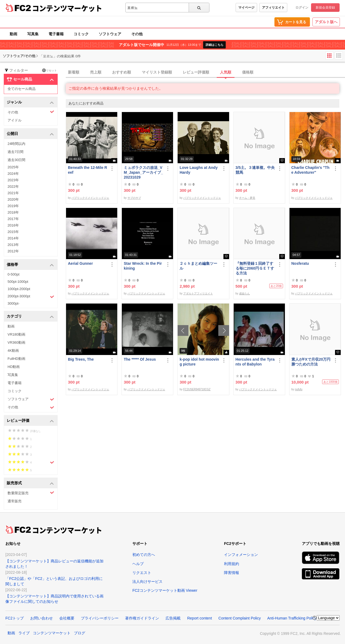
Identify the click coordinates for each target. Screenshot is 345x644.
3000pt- (13, 303)
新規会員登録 (325, 8)
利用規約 (232, 564)
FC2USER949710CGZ (197, 389)
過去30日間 (16, 160)
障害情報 (232, 573)
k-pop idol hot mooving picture (199, 362)
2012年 (13, 251)
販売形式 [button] (30, 483)
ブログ (80, 633)
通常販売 (15, 501)
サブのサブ (134, 198)
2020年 (13, 199)
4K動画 (13, 351)
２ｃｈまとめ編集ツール (198, 266)
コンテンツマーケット (67, 8)
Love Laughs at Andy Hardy (199, 170)
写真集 (33, 34)
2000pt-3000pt (31, 297)
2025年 (13, 167)
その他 (137, 34)
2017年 (13, 219)
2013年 (13, 245)
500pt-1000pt (18, 282)
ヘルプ (138, 564)
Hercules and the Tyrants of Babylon (255, 362)
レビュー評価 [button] (30, 421)
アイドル (15, 120)
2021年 (13, 193)
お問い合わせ (42, 618)
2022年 (13, 187)
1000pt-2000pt (19, 289)
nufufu (299, 389)
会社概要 (67, 618)
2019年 (13, 206)
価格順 (248, 72)
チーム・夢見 (247, 198)
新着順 (74, 72)
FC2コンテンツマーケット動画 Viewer (165, 590)
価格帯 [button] (30, 265)
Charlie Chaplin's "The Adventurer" (310, 170)
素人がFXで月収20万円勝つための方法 (311, 362)
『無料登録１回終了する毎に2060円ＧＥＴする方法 (255, 268)
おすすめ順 (122, 72)
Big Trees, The (81, 359)
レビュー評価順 (196, 72)
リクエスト (142, 573)
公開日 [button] (30, 134)
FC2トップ (15, 618)
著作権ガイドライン (142, 618)
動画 (13, 34)
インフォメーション (241, 555)
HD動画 (14, 367)
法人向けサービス (147, 582)
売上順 (96, 72)
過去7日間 (15, 152)
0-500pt (13, 274)
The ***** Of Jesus (140, 359)
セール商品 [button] (30, 79)
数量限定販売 (31, 493)
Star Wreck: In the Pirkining (143, 266)
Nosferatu (300, 263)
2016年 (13, 225)
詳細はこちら (215, 45)
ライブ (24, 633)
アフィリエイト (273, 8)
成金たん (244, 293)
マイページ (246, 8)
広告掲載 (173, 618)
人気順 (226, 72)
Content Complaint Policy (239, 618)
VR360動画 (16, 342)
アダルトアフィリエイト (198, 293)
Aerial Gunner (80, 263)
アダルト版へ (326, 22)
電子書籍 (56, 34)
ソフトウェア (110, 34)
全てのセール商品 (22, 89)
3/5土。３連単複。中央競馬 (255, 170)
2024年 (13, 174)
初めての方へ (144, 555)
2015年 (13, 232)
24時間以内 (16, 144)
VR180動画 (16, 334)
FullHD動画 (16, 359)
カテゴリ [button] (30, 317)
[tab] (205, 72)
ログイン (302, 8)
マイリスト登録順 (157, 72)
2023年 (13, 180)
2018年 (13, 212)
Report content (199, 618)
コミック (81, 34)
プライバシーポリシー (100, 618)
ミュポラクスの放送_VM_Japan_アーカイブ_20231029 (143, 172)
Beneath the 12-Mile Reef (87, 170)
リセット (49, 70)
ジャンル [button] (30, 102)
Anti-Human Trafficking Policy (292, 618)
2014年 (13, 238)
